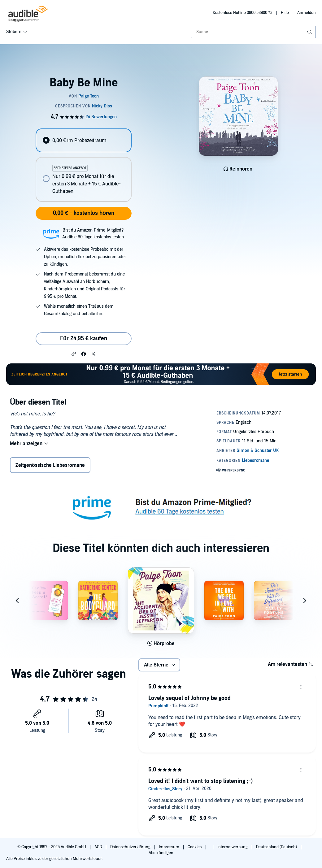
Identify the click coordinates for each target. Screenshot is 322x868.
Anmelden (307, 13)
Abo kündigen (161, 853)
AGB (99, 847)
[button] (74, 354)
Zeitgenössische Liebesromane (50, 465)
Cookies (195, 847)
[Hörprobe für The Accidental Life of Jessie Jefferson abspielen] (161, 644)
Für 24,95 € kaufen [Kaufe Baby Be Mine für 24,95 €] (84, 339)
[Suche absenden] (310, 32)
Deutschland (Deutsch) (277, 847)
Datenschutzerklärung (131, 847)
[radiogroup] (83, 165)
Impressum (170, 847)
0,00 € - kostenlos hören (84, 213)
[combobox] (253, 32)
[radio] (83, 140)
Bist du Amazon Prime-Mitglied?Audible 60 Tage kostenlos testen (93, 234)
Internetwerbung (233, 847)
